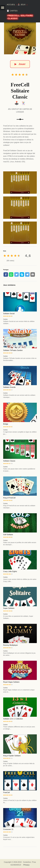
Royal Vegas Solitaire (11, 682)
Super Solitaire (9, 608)
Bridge (6, 424)
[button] (3, 8)
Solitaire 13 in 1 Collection (13, 719)
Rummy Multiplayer (11, 645)
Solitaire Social (9, 314)
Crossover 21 (8, 829)
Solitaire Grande (9, 387)
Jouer (20, 64)
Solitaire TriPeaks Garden (13, 350)
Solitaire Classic (9, 461)
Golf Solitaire (8, 535)
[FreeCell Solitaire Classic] (20, 38)
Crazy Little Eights (10, 571)
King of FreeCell (9, 498)
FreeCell (6, 792)
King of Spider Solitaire (12, 756)
